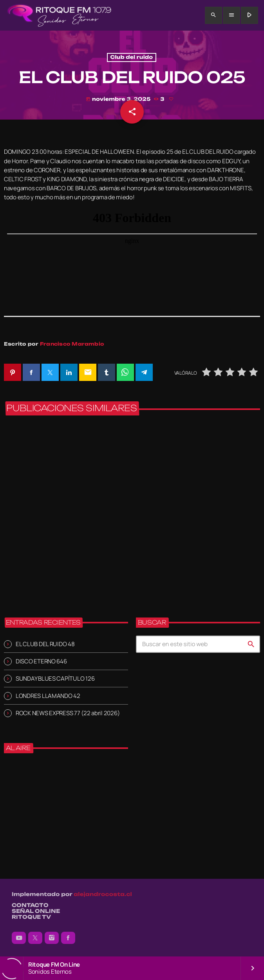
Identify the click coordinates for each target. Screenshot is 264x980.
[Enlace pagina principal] (59, 15)
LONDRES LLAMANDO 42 (48, 696)
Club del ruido (132, 57)
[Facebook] (68, 938)
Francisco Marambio (72, 344)
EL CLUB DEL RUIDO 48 (45, 644)
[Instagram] (52, 938)
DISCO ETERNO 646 (41, 661)
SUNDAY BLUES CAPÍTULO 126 (55, 679)
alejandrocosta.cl (103, 894)
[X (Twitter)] (35, 938)
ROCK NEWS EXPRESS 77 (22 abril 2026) (68, 713)
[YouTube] (19, 938)
